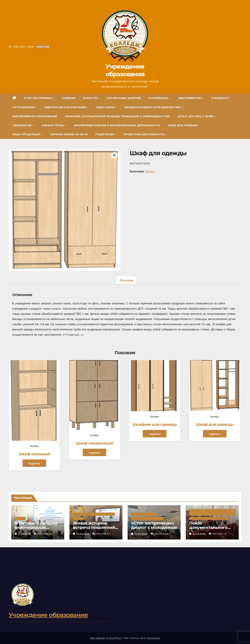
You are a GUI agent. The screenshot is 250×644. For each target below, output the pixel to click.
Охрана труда (53, 125)
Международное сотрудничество (153, 107)
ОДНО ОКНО (106, 107)
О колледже (159, 98)
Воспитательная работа (101, 514)
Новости (90, 98)
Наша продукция (27, 134)
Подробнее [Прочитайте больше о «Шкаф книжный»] (34, 464)
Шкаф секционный (94, 443)
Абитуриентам (190, 98)
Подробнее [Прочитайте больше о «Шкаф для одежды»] (215, 434)
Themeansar (153, 638)
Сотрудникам (24, 107)
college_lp (43, 534)
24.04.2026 (141, 534)
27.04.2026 (25, 534)
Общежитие (22, 125)
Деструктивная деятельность (147, 518)
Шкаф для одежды (215, 424)
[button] (240, 116)
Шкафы (150, 171)
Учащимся (220, 98)
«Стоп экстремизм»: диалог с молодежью (154, 525)
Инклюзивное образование (35, 116)
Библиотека (80, 514)
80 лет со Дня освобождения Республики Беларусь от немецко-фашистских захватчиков (211, 512)
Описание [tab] (126, 280)
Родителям (105, 134)
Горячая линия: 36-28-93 (69, 134)
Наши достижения (183, 125)
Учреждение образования (48, 615)
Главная (69, 98)
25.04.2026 (83, 534)
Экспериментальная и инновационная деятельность (117, 125)
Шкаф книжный (34, 454)
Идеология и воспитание (66, 107)
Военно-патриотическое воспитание (209, 518)
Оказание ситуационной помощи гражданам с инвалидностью (117, 116)
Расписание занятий (124, 98)
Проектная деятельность (145, 134)
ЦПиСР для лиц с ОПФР (196, 116)
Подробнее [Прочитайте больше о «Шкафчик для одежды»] (155, 434)
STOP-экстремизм (38, 98)
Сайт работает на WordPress (106, 638)
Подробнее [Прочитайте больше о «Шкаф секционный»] (94, 453)
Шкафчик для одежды (155, 424)
